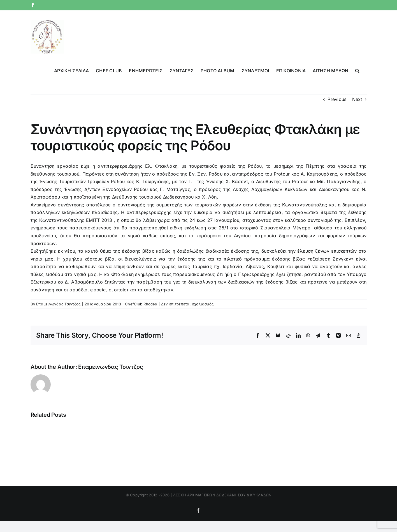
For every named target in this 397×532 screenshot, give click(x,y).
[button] (357, 70)
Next (357, 99)
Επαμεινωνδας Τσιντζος (58, 304)
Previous (337, 99)
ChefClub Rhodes (141, 304)
